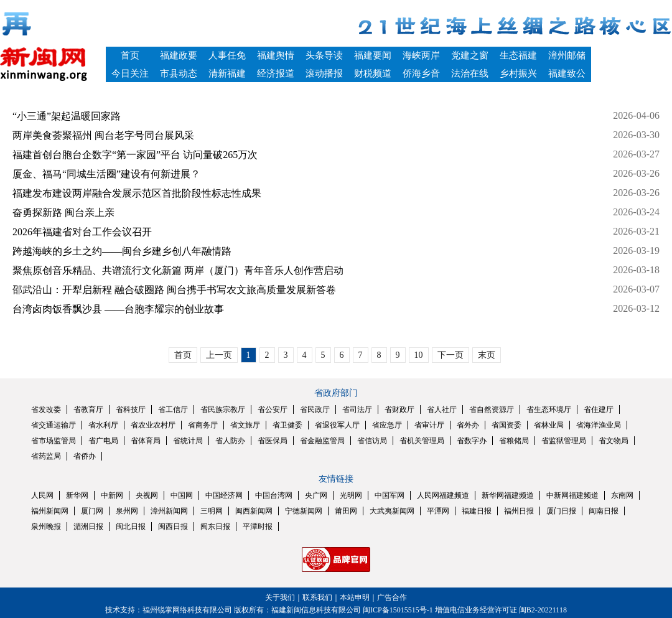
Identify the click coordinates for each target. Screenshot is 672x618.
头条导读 (324, 55)
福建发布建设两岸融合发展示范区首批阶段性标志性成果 (137, 193)
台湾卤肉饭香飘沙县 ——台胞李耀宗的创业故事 (118, 309)
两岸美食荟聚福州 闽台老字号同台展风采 (103, 135)
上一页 (219, 355)
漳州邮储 (567, 55)
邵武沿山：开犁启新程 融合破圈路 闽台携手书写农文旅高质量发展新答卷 (174, 290)
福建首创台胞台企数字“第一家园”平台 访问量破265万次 (135, 155)
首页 (130, 55)
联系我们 (317, 597)
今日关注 (130, 73)
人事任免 (227, 55)
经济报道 (276, 73)
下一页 (450, 355)
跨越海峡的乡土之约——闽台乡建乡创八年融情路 (122, 251)
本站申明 (355, 597)
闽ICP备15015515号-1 (398, 610)
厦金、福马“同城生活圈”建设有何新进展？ (106, 174)
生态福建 (518, 55)
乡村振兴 (518, 73)
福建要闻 (373, 55)
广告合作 (392, 597)
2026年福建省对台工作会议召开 (82, 232)
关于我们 (280, 597)
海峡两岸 (421, 55)
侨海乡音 (421, 73)
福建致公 (567, 73)
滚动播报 (324, 73)
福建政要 (179, 55)
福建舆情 (276, 55)
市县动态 (179, 73)
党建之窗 (470, 55)
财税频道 (373, 73)
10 (419, 355)
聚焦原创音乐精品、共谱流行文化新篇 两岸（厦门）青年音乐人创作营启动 (178, 270)
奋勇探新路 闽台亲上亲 (63, 213)
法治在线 (470, 73)
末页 (487, 355)
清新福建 (227, 73)
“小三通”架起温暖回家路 (67, 116)
